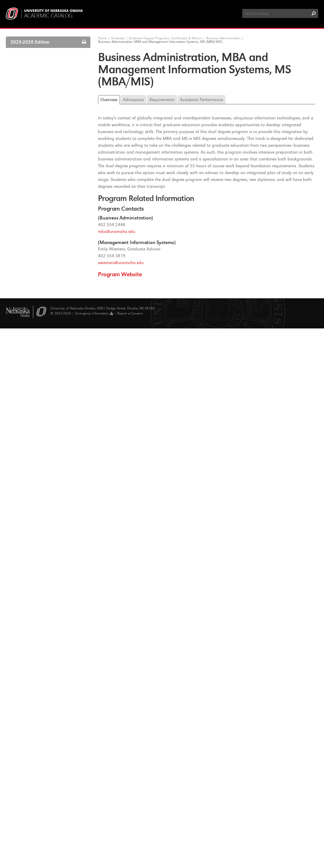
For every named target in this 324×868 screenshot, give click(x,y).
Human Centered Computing (42, 672)
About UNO (20, 53)
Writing (24, 797)
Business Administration (38, 246)
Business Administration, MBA (47, 254)
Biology (24, 213)
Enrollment (23, 124)
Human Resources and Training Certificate (47, 483)
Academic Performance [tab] (201, 100)
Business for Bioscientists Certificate (51, 427)
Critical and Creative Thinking (42, 558)
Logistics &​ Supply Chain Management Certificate (53, 497)
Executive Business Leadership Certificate (46, 469)
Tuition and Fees (27, 174)
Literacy (24, 680)
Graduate (18, 73)
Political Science (31, 714)
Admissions (23, 115)
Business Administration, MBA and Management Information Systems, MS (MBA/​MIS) (54, 297)
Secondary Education (35, 739)
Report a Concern (130, 853)
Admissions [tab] (133, 100)
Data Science (29, 575)
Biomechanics (29, 221)
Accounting (27, 196)
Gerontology (28, 625)
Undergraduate (23, 63)
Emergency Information (94, 853)
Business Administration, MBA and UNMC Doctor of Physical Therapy (50, 328)
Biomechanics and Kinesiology (43, 229)
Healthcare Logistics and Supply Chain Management (49, 644)
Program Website (120, 274)
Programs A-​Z (25, 90)
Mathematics (29, 697)
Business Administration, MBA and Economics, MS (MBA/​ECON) (50, 280)
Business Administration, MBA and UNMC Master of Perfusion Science (51, 376)
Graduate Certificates (36, 805)
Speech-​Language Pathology (41, 772)
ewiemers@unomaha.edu (121, 263)
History (24, 656)
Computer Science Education (42, 525)
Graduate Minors (32, 814)
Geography (27, 617)
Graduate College (29, 107)
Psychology (27, 722)
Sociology (26, 755)
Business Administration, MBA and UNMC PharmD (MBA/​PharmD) (50, 314)
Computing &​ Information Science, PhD (50, 533)
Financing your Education (35, 165)
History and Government (38, 664)
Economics (27, 583)
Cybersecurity (29, 566)
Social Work (28, 747)
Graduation (23, 157)
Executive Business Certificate (46, 449)
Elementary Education (36, 600)
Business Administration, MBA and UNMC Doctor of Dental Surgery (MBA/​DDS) (50, 345)
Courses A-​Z (24, 82)
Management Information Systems (46, 689)
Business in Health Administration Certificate (49, 438)
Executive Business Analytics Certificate (54, 458)
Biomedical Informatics (37, 237)
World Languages (32, 789)
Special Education (33, 764)
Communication (31, 508)
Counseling (27, 542)
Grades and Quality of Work (37, 140)
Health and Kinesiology (37, 633)
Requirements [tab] (162, 100)
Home (102, 38)
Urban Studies (29, 780)
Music (23, 706)
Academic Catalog (48, 16)
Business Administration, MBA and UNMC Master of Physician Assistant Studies (52, 393)
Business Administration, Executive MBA (50, 265)
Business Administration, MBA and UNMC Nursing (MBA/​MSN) (50, 362)
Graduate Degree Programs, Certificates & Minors (165, 38)
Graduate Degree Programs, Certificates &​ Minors (49, 185)
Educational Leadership (37, 592)
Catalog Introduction (31, 99)
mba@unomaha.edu (117, 232)
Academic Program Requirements (42, 132)
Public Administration (36, 730)
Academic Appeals (29, 149)
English (24, 608)
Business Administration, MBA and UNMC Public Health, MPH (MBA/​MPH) (50, 413)
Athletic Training (32, 204)
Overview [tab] (109, 100)
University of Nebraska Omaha (53, 11)
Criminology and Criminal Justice (45, 550)
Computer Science (33, 516)
